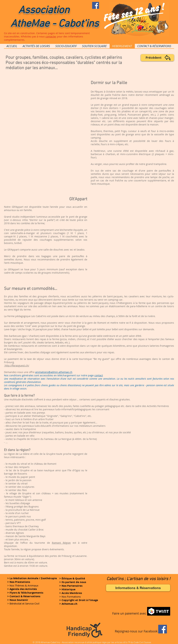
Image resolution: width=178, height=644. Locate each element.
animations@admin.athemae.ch (54, 372)
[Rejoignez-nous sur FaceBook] (96, 5)
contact (99, 375)
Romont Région (61, 543)
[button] (79, 600)
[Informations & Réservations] (138, 588)
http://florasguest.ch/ (17, 365)
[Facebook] (163, 629)
